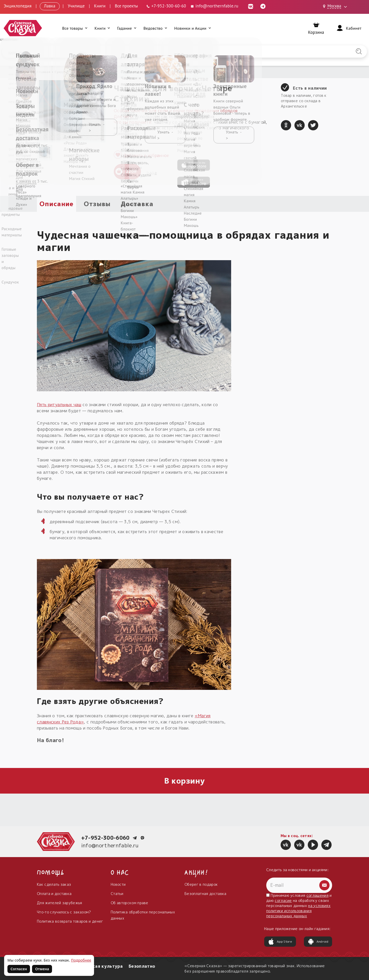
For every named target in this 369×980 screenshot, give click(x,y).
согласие (283, 900)
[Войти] (348, 28)
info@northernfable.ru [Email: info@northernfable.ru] (214, 6)
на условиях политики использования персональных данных (298, 911)
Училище (76, 6)
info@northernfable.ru (110, 845)
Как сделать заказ (54, 884)
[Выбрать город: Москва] (336, 6)
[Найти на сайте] (359, 51)
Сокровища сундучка (91, 72)
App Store (280, 942)
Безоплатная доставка (205, 894)
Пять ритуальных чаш (59, 405)
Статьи (117, 894)
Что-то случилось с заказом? (64, 912)
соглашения (317, 895)
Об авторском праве (130, 903)
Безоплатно (142, 966)
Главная (44, 72)
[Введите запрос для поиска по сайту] (158, 51)
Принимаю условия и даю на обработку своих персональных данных (299, 906)
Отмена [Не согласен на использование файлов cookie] (42, 969)
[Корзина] (316, 28)
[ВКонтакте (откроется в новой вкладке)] (251, 6)
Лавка (50, 6)
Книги (100, 6)
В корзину (185, 781)
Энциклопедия (18, 6)
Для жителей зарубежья (60, 903)
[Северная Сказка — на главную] (23, 28)
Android (318, 942)
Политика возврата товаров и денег (70, 921)
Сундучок (62, 72)
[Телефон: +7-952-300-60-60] (166, 6)
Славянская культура (98, 966)
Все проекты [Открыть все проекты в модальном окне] (126, 6)
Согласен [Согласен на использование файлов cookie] (19, 969)
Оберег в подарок (201, 884)
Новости (118, 884)
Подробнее (81, 960)
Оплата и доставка (54, 894)
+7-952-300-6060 (105, 838)
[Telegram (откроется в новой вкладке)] (263, 6)
